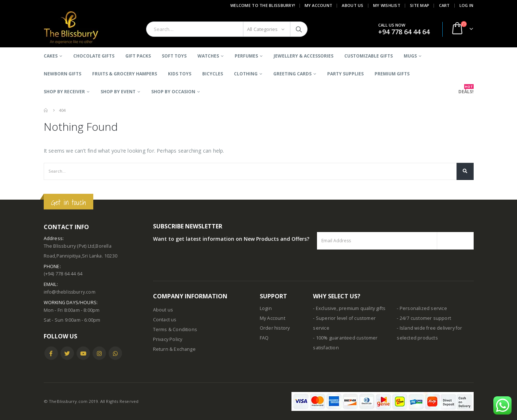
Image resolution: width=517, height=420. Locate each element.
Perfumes (246, 56)
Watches (208, 56)
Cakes (51, 56)
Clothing (246, 74)
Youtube (83, 353)
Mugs (410, 56)
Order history (275, 328)
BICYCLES (213, 74)
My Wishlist (387, 5)
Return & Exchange (174, 349)
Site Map (420, 5)
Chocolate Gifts (94, 56)
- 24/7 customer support (424, 318)
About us (163, 310)
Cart (444, 5)
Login (266, 308)
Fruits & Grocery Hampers (125, 74)
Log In (467, 5)
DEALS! (466, 89)
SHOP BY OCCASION (173, 92)
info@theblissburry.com (70, 292)
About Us (352, 5)
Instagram (99, 353)
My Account (319, 5)
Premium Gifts (392, 74)
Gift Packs (138, 56)
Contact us (165, 320)
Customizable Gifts (369, 56)
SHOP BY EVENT (118, 92)
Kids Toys (180, 74)
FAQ (264, 338)
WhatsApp (115, 353)
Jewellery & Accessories (303, 56)
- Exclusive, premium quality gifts (349, 308)
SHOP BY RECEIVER (64, 92)
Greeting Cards (292, 74)
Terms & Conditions (175, 329)
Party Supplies (345, 74)
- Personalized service (422, 308)
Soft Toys (174, 56)
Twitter (67, 353)
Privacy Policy (168, 339)
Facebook (51, 353)
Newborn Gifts (62, 74)
